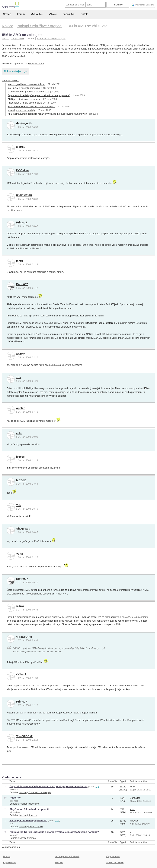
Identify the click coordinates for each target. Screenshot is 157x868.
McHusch (14, 790)
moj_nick (14, 801)
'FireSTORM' (24, 637)
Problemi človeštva (29, 804)
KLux (132, 787)
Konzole (33, 815)
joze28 (20, 457)
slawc (20, 606)
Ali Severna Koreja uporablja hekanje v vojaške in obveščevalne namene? (46, 114)
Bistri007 (22, 284)
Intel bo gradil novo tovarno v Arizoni (26, 84)
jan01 (20, 261)
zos (19, 377)
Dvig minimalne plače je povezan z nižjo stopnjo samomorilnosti (48, 786)
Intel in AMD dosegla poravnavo (24, 88)
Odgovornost (113, 857)
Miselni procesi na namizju (21, 110)
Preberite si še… (10, 81)
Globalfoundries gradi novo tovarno (26, 92)
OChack (21, 674)
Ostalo (84, 14)
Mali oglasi (37, 14)
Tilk (19, 505)
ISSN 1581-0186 (115, 863)
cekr (19, 433)
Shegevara (23, 529)
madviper (135, 821)
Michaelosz (15, 812)
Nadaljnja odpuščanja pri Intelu (28, 820)
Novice (7, 14)
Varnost (32, 838)
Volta (19, 554)
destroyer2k (24, 123)
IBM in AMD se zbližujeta (22, 35)
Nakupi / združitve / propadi (51, 39)
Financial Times (10, 45)
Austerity (15, 798)
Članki (53, 14)
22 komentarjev (13, 71)
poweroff (13, 835)
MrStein (21, 480)
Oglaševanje (10, 863)
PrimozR (22, 223)
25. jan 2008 (18, 39)
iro (131, 832)
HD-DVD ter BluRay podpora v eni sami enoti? (32, 107)
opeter (20, 408)
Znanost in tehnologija (40, 793)
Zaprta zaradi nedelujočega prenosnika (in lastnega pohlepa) (39, 95)
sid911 (21, 147)
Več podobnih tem (11, 847)
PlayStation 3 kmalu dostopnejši (24, 103)
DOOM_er (23, 170)
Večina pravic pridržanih (67, 857)
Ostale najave (35, 827)
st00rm (21, 354)
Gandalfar (135, 798)
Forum (21, 14)
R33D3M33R (24, 195)
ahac (132, 809)
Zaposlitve (69, 14)
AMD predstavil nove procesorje (24, 99)
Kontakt (59, 863)
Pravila (7, 857)
